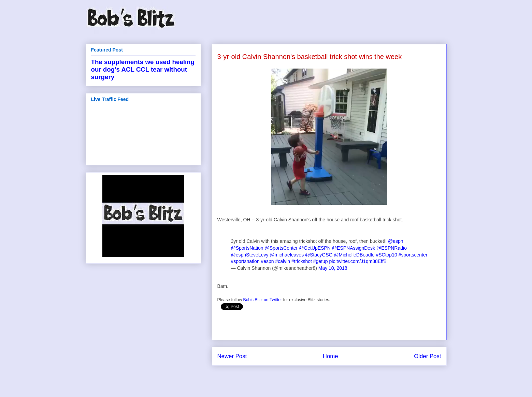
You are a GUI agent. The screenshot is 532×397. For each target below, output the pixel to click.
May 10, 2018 (333, 268)
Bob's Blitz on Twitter (262, 300)
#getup (321, 261)
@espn (396, 241)
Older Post (427, 356)
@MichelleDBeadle (354, 255)
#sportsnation (245, 261)
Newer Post (232, 356)
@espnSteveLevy (250, 255)
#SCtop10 (386, 255)
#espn (267, 261)
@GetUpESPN (315, 248)
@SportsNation (247, 248)
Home (330, 356)
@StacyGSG (319, 255)
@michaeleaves (287, 255)
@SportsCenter (281, 248)
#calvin (283, 261)
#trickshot (302, 261)
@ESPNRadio (392, 248)
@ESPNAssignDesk (354, 248)
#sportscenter (413, 255)
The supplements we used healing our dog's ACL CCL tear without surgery (143, 69)
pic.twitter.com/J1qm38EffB (358, 261)
